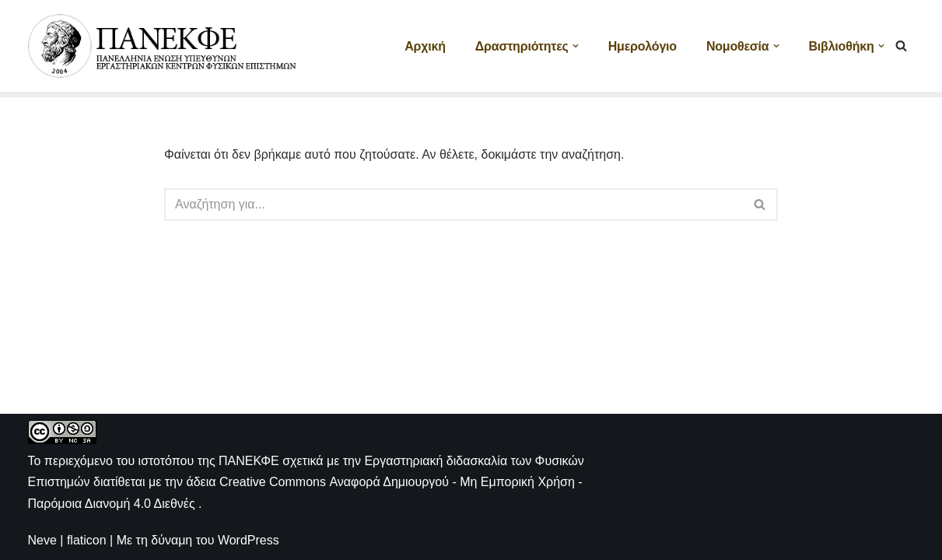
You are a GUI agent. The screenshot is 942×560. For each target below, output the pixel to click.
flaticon (87, 540)
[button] (576, 46)
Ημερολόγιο (643, 46)
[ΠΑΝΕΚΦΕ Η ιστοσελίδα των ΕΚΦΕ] (164, 46)
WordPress (249, 540)
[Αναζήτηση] (901, 45)
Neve (42, 540)
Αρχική (425, 46)
